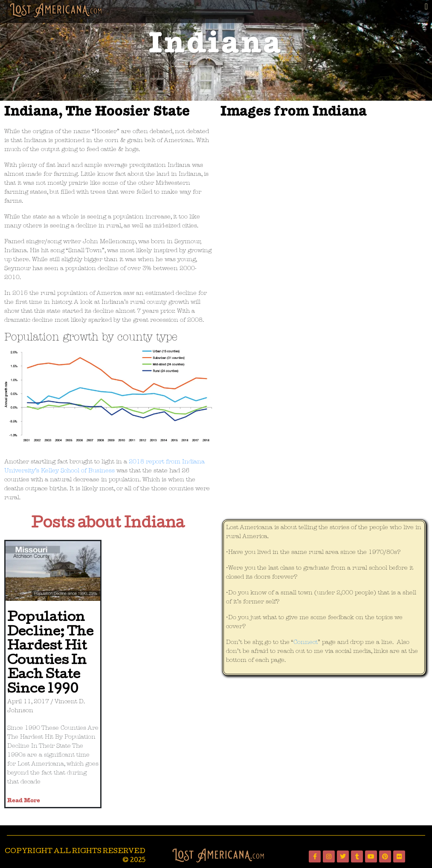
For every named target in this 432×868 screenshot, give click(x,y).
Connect (306, 642)
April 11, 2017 (28, 702)
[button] (426, 6)
